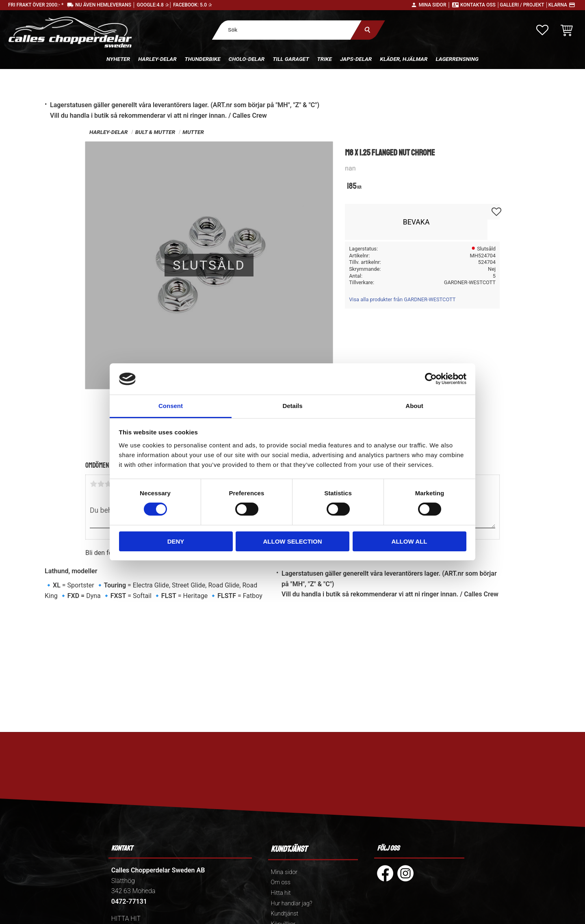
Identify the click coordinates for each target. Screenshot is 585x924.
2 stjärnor (101, 484)
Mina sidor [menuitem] (284, 872)
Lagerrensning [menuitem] (457, 59)
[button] (542, 30)
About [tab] (414, 406)
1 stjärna (93, 484)
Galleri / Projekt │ (524, 5)
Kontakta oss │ (480, 5)
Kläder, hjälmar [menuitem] (404, 59)
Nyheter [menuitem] (118, 59)
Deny (176, 541)
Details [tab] (292, 406)
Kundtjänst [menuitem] (285, 914)
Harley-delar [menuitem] (157, 59)
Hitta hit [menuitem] (281, 893)
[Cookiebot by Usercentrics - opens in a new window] (431, 379)
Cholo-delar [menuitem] (247, 59)
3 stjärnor (108, 484)
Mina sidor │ (435, 5)
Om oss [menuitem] (281, 882)
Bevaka (416, 222)
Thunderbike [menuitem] (203, 59)
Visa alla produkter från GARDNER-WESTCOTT (402, 299)
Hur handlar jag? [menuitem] (292, 903)
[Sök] (368, 30)
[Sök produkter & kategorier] (287, 30)
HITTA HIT (126, 919)
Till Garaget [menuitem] (291, 59)
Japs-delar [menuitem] (356, 59)
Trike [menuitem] (325, 59)
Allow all (409, 541)
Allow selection (293, 541)
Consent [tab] (171, 406)
